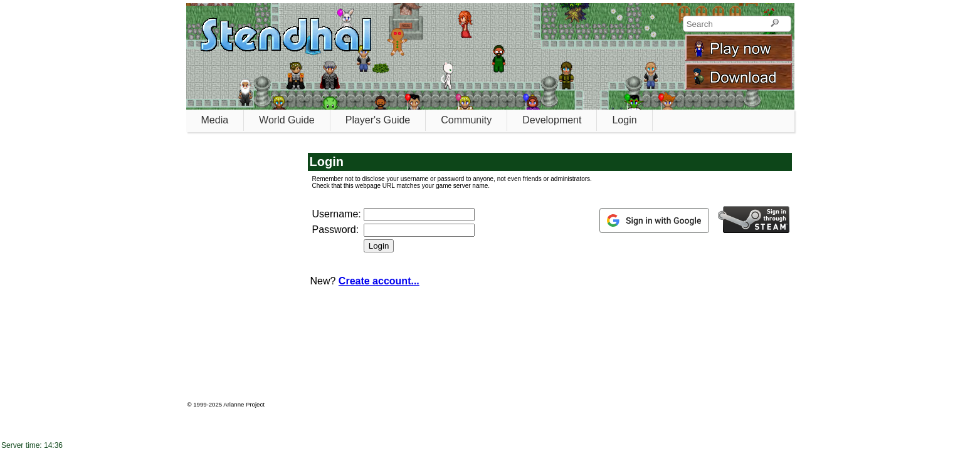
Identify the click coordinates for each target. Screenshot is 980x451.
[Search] (775, 24)
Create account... (379, 281)
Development (552, 120)
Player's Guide (378, 120)
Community (466, 120)
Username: (337, 214)
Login (624, 120)
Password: (336, 230)
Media (215, 120)
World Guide (287, 120)
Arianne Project (244, 404)
